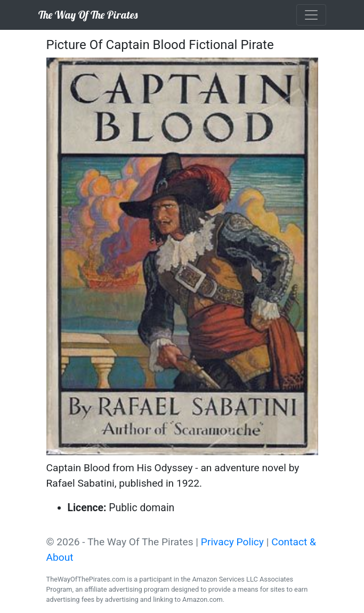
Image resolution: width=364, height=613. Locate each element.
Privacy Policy (232, 542)
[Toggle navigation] (311, 15)
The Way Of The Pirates (88, 15)
